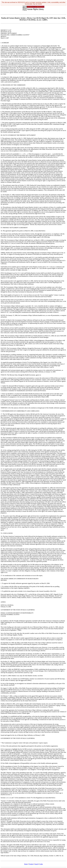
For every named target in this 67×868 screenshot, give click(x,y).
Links (41, 864)
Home (26, 864)
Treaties (31, 864)
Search (36, 864)
